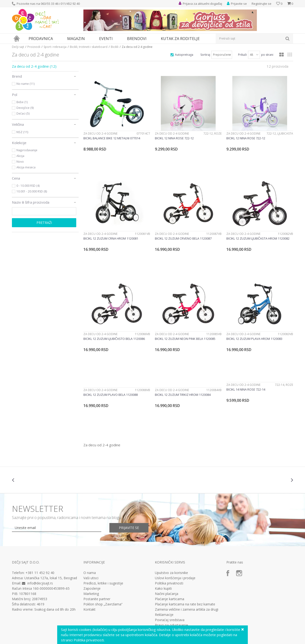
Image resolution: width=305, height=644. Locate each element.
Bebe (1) (22, 102)
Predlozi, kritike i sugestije (103, 583)
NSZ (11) (22, 132)
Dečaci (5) (23, 113)
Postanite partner (97, 599)
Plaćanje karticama (170, 599)
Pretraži (44, 223)
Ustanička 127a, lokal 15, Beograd (51, 578)
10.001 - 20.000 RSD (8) (32, 191)
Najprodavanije (27, 150)
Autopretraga (184, 55)
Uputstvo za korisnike (171, 573)
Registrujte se (262, 4)
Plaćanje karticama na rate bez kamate (185, 604)
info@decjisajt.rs (40, 583)
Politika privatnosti (169, 583)
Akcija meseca (26, 167)
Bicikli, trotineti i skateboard (89, 47)
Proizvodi (34, 47)
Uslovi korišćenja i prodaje (175, 578)
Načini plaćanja (167, 594)
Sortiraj (205, 55)
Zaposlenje (92, 589)
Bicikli (115, 47)
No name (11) (25, 84)
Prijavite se (129, 528)
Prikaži (242, 55)
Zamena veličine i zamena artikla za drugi (187, 609)
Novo (20, 162)
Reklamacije (164, 615)
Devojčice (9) (25, 108)
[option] (35, 480)
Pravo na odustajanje (171, 625)
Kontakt (89, 609)
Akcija (20, 156)
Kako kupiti (163, 589)
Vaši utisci (91, 578)
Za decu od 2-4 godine (34, 66)
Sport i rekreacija (55, 47)
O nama (90, 573)
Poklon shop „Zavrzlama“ (103, 604)
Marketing (91, 594)
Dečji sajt (18, 47)
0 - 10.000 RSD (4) (28, 186)
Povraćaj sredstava (170, 620)
